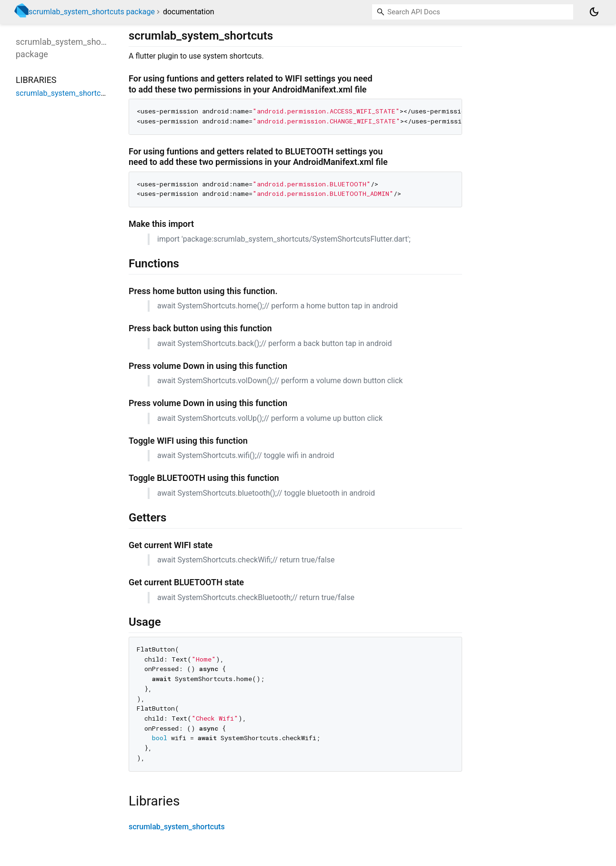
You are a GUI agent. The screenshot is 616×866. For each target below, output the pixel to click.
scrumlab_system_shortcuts (177, 827)
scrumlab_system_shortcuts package (92, 12)
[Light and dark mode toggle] (594, 12)
